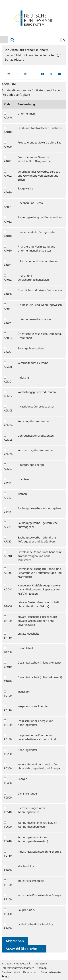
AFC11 (8, 483)
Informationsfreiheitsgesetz (18, 968)
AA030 (8, 192)
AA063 (8, 338)
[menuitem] (4, 40)
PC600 (8, 827)
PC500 (8, 797)
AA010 (8, 132)
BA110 (8, 637)
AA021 (8, 161)
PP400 (8, 928)
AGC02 (8, 573)
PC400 (8, 783)
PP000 (8, 870)
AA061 (8, 309)
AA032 (8, 221)
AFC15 (8, 512)
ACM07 (8, 469)
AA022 (8, 176)
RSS (5, 976)
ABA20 (8, 367)
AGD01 (8, 589)
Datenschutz (30, 972)
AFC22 (8, 541)
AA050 (8, 250)
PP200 (8, 899)
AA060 (8, 294)
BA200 (8, 652)
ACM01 (8, 381)
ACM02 (8, 396)
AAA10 (8, 117)
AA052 (8, 280)
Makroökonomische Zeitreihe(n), (37, 55)
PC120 (8, 725)
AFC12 (8, 498)
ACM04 (8, 425)
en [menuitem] (63, 40)
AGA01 (8, 556)
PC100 (8, 696)
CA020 (8, 681)
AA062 (8, 323)
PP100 (8, 885)
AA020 (8, 147)
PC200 (8, 754)
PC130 (8, 739)
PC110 (8, 710)
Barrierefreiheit (11, 972)
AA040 (8, 236)
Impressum (40, 963)
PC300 (8, 768)
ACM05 (8, 440)
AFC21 (8, 527)
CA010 (8, 667)
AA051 (8, 265)
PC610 (8, 841)
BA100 (8, 621)
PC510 (8, 812)
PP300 (8, 914)
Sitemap (42, 968)
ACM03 (8, 410)
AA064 (8, 352)
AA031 (8, 207)
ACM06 (8, 454)
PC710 (8, 856)
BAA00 (8, 606)
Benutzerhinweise (51, 972)
